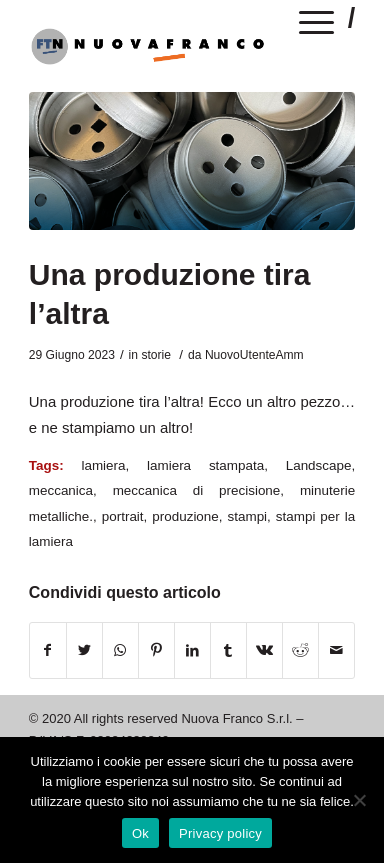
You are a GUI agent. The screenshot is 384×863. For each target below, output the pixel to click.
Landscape (319, 465)
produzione (185, 516)
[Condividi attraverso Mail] (336, 650)
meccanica (61, 490)
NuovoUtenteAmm (254, 355)
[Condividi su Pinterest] (156, 650)
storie (156, 355)
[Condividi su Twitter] (84, 650)
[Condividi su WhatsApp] (120, 650)
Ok (140, 833)
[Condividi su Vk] (264, 650)
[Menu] (317, 26)
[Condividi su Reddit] (300, 650)
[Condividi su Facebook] (48, 650)
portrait (123, 516)
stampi (248, 516)
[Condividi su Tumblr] (228, 650)
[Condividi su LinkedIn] (192, 650)
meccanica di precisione (197, 490)
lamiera (103, 465)
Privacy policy (220, 833)
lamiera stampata (205, 465)
